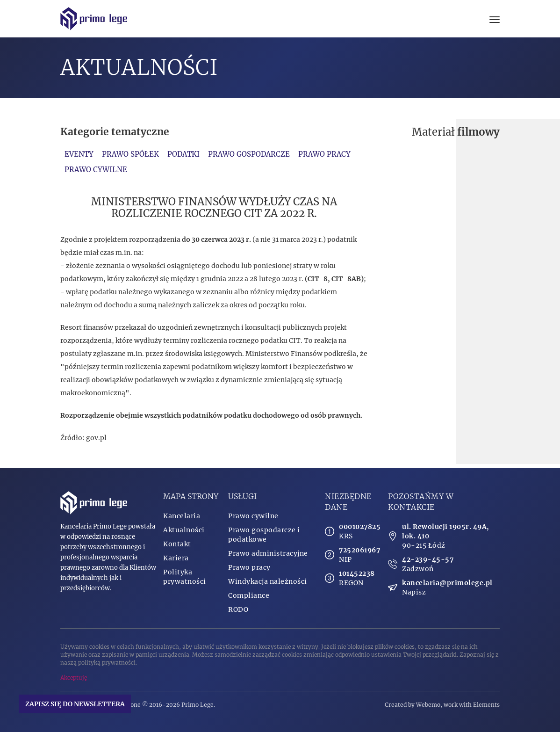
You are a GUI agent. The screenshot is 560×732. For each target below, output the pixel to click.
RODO (238, 609)
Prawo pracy (324, 154)
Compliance (249, 595)
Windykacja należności (268, 581)
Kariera (176, 558)
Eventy (79, 154)
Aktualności (184, 530)
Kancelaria (182, 516)
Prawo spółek (130, 154)
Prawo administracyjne (268, 553)
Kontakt (177, 544)
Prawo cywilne (96, 170)
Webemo (428, 705)
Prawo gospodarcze (249, 154)
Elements (486, 705)
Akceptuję (74, 678)
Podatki (183, 154)
